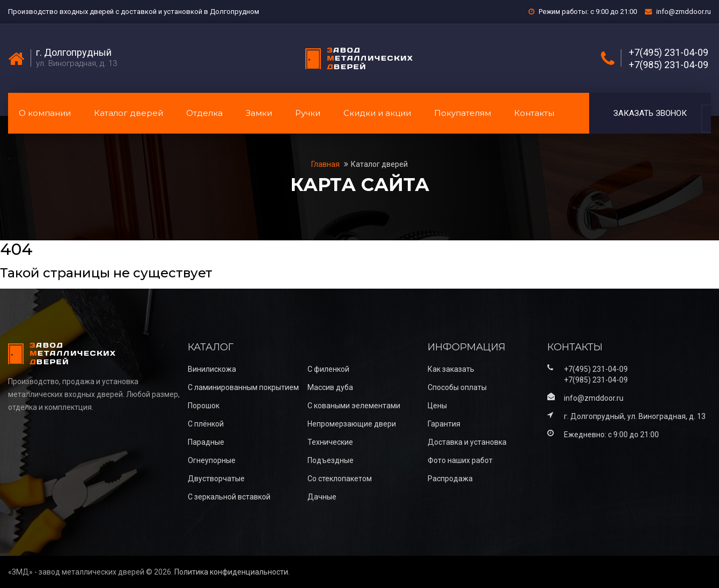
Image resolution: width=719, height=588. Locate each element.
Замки (259, 113)
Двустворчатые (216, 479)
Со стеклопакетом (340, 479)
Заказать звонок (650, 113)
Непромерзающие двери (352, 424)
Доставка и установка (467, 442)
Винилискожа (212, 369)
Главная (326, 164)
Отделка (204, 113)
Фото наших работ (460, 460)
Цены (437, 406)
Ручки (308, 113)
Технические (330, 442)
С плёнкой (206, 424)
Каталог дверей (129, 113)
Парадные (206, 442)
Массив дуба (330, 387)
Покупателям (463, 113)
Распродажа (450, 479)
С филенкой (328, 369)
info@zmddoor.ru (684, 12)
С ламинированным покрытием (243, 387)
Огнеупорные (212, 460)
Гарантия (444, 424)
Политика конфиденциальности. (232, 572)
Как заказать (451, 369)
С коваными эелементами (354, 406)
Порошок (204, 406)
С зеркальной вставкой (229, 497)
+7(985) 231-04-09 (669, 65)
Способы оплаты (457, 387)
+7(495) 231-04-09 (669, 53)
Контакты (534, 113)
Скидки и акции (377, 113)
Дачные (322, 497)
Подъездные (331, 460)
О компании (45, 113)
